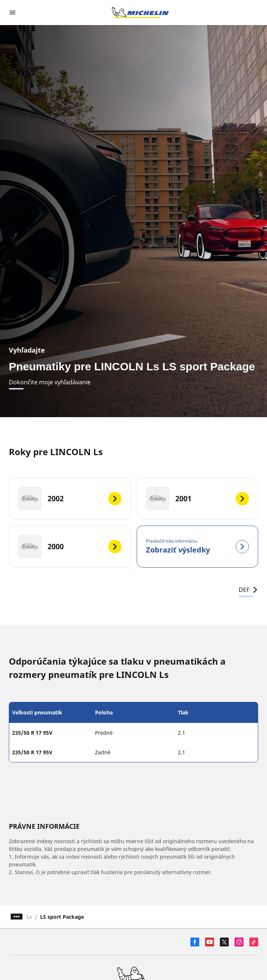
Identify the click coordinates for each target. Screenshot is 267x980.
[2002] (70, 499)
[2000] (70, 547)
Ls (29, 917)
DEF (248, 590)
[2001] (198, 499)
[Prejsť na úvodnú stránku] (140, 13)
